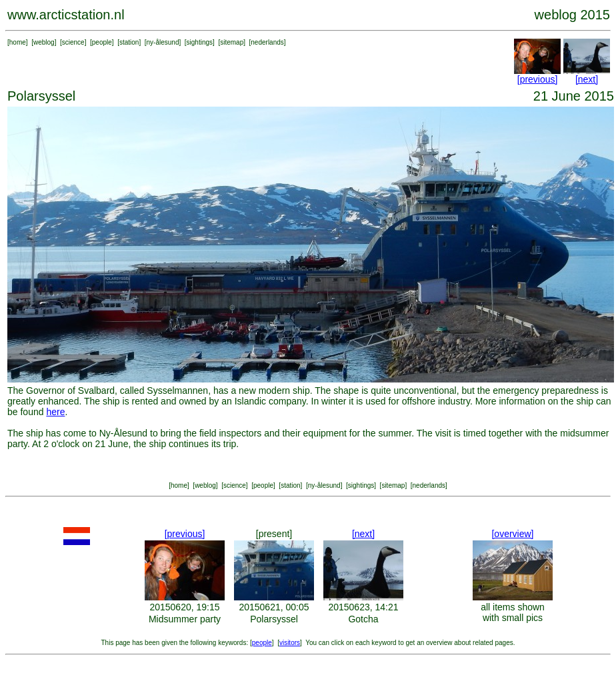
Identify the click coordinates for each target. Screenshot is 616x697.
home (18, 42)
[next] (587, 79)
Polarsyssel (274, 619)
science (73, 42)
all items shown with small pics (513, 612)
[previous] (538, 79)
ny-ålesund (163, 42)
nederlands (267, 42)
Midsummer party (185, 619)
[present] (274, 534)
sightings (200, 42)
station (129, 42)
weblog (44, 42)
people (102, 42)
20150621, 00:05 (274, 607)
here (55, 412)
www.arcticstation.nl (66, 15)
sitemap (232, 42)
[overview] (512, 534)
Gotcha (363, 619)
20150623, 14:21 (363, 607)
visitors (290, 643)
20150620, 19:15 (184, 607)
